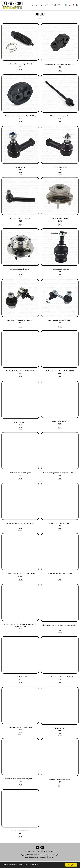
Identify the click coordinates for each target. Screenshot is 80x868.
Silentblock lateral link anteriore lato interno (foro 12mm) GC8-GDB (20, 630)
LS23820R (20, 329)
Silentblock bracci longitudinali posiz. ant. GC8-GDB (60, 631)
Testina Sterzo (20, 168)
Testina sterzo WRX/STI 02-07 (20, 219)
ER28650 (60, 741)
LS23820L (60, 329)
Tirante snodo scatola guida (60, 116)
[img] (20, 42)
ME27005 (20, 690)
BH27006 (60, 585)
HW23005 (60, 226)
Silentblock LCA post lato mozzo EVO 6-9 (20, 528)
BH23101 (60, 690)
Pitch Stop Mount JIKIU (20, 424)
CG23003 (20, 71)
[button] (70, 5)
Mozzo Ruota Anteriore (60, 219)
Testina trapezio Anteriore (60, 270)
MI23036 (20, 844)
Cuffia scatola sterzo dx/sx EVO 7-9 (20, 64)
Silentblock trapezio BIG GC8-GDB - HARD (20, 578)
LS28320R (60, 379)
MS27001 (60, 793)
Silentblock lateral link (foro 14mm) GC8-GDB (20, 785)
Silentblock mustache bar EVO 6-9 (20, 734)
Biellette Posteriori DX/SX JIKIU (20, 475)
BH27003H (20, 585)
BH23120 (20, 741)
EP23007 (20, 123)
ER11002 (60, 123)
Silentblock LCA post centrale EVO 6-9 (60, 683)
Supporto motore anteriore (20, 837)
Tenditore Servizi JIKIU (60, 423)
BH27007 (20, 638)
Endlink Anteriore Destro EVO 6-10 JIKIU (20, 322)
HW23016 (20, 277)
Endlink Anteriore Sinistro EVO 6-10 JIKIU (60, 322)
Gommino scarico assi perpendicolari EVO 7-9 (60, 65)
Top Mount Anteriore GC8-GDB (60, 786)
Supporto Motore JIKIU (20, 683)
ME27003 (20, 431)
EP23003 (60, 72)
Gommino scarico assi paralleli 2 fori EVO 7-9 (20, 116)
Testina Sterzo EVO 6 (60, 168)
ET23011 (20, 175)
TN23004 (60, 430)
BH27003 (60, 535)
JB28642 (60, 277)
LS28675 (20, 482)
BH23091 (20, 535)
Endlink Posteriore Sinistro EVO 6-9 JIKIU (20, 372)
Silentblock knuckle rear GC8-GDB (60, 578)
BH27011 (60, 639)
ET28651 (20, 226)
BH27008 (20, 792)
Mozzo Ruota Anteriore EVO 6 (20, 270)
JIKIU (20, 70)
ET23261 (60, 175)
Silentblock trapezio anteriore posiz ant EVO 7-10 (60, 476)
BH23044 (60, 484)
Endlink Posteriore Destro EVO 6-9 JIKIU (60, 372)
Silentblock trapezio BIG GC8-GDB (60, 528)
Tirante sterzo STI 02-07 (60, 734)
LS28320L (20, 379)
